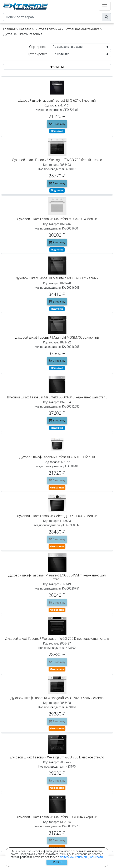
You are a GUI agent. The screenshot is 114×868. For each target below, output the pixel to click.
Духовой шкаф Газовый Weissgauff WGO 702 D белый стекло (57, 698)
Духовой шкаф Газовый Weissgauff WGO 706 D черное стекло (57, 757)
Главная (9, 29)
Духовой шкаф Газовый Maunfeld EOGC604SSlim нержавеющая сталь (57, 577)
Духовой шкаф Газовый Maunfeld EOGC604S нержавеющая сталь (57, 397)
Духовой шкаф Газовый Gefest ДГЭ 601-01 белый (57, 457)
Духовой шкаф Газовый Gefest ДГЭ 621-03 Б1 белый (57, 516)
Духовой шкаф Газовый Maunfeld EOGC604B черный (57, 817)
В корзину (57, 124)
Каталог (25, 29)
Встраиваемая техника (82, 29)
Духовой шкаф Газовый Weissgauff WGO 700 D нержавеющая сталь (57, 639)
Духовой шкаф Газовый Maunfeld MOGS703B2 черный (57, 278)
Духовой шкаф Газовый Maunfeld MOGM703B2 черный (57, 338)
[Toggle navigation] (105, 6)
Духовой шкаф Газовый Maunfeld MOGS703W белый (57, 219)
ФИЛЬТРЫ (57, 67)
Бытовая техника (48, 29)
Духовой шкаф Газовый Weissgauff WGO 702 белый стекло (57, 160)
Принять (57, 862)
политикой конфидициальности (81, 857)
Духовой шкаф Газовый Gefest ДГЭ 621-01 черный (57, 101)
